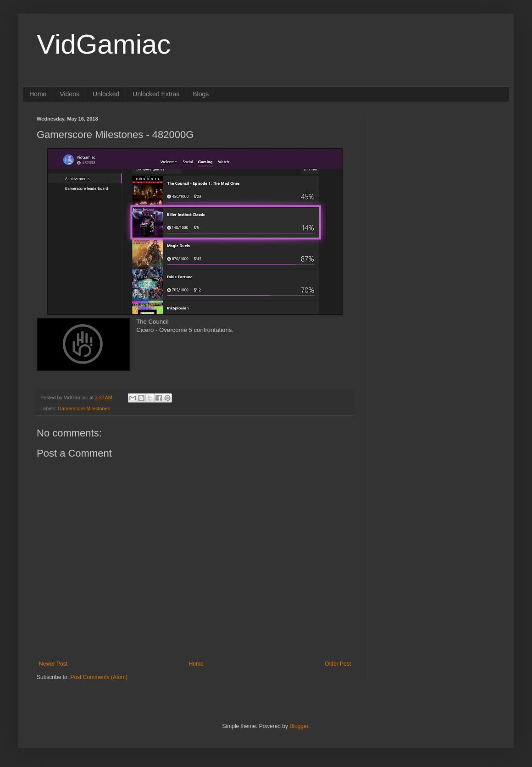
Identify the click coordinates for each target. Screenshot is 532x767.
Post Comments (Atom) (99, 677)
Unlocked (106, 94)
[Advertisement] (438, 173)
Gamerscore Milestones (84, 408)
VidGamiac (104, 44)
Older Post (338, 664)
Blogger (299, 726)
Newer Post (53, 664)
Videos (69, 94)
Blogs (201, 94)
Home (38, 94)
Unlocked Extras (156, 94)
